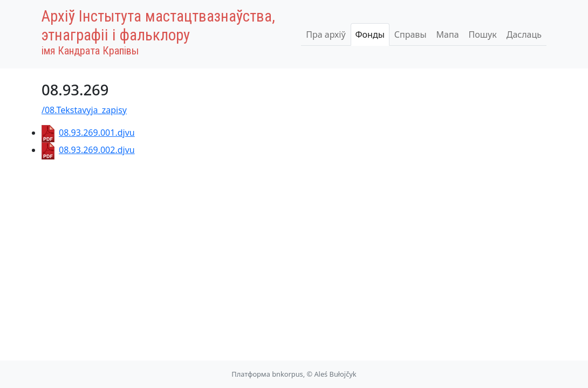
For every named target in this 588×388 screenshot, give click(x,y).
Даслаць (524, 34)
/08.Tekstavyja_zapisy (84, 110)
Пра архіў (326, 34)
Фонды (370, 34)
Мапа (448, 34)
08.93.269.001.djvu (88, 133)
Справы (411, 34)
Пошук (483, 34)
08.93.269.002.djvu (88, 150)
